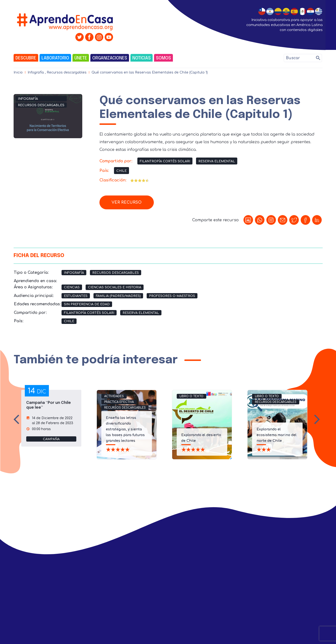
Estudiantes (76, 296)
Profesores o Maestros (172, 296)
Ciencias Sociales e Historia (115, 287)
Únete (81, 58)
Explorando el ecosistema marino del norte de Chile (277, 435)
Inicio (18, 72)
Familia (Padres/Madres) (118, 296)
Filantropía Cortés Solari (165, 161)
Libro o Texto (191, 396)
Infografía (36, 72)
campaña (51, 439)
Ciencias (72, 287)
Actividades (114, 396)
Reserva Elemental (217, 161)
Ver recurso (127, 202)
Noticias (142, 58)
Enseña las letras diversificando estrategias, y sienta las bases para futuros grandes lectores (125, 429)
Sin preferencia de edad (87, 304)
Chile (121, 171)
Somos (163, 58)
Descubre (26, 58)
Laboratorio (55, 58)
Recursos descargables (67, 72)
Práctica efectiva (119, 402)
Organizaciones (110, 58)
